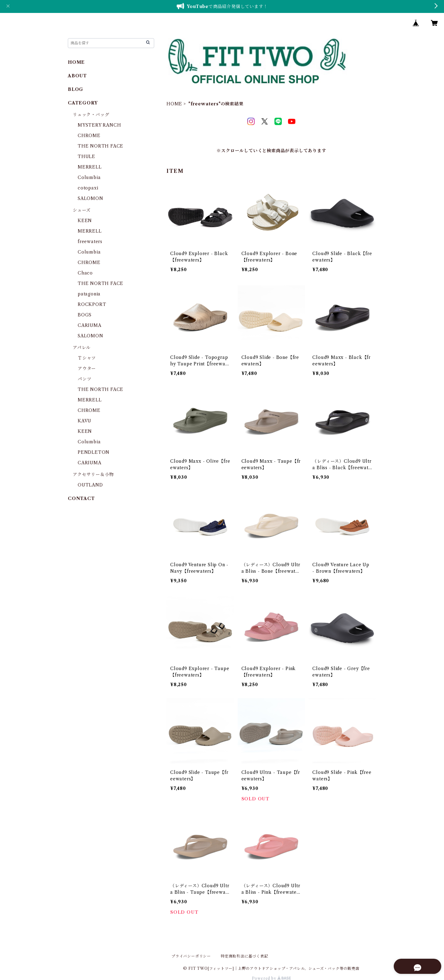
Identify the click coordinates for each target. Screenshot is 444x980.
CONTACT (81, 498)
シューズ (82, 210)
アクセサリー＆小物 (93, 474)
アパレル (82, 348)
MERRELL (90, 167)
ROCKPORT (92, 304)
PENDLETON (94, 452)
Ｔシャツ (87, 358)
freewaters (90, 242)
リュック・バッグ (91, 115)
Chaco (85, 273)
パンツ (84, 379)
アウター (87, 368)
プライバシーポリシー (191, 956)
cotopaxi (88, 188)
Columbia (89, 177)
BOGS (85, 315)
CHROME (89, 136)
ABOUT (77, 76)
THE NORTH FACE (101, 146)
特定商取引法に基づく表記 (245, 956)
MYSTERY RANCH (99, 125)
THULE (86, 157)
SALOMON (90, 198)
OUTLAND (90, 485)
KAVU (84, 421)
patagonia (89, 294)
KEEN (85, 221)
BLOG (76, 89)
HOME (174, 104)
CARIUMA (90, 325)
